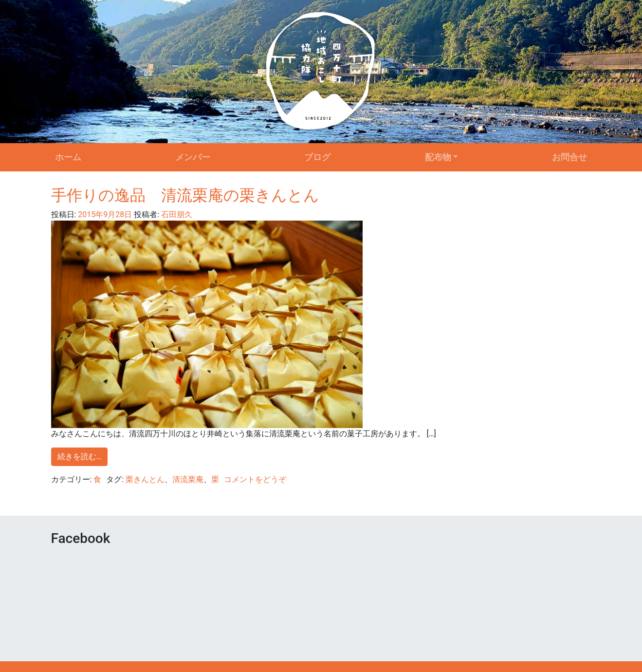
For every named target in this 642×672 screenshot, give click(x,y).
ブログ (317, 157)
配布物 (438, 157)
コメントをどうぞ (255, 479)
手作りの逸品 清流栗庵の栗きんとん (185, 195)
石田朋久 (176, 215)
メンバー (193, 157)
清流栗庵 (188, 479)
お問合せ (569, 157)
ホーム (68, 157)
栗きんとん (145, 479)
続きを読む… (80, 457)
